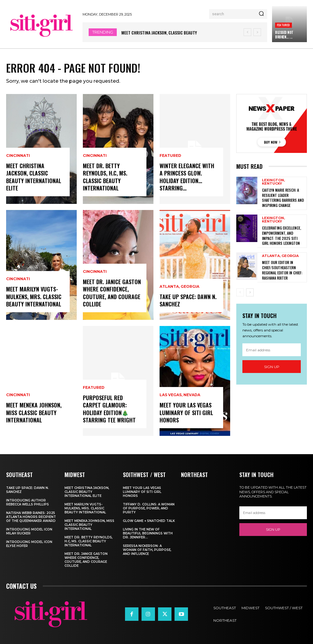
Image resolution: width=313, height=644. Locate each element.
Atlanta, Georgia (179, 287)
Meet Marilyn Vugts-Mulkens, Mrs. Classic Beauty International (34, 297)
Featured (284, 25)
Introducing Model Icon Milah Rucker (29, 531)
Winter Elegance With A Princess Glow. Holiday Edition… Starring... (189, 181)
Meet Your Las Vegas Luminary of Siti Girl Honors (186, 413)
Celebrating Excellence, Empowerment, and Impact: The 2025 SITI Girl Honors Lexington (283, 233)
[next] (257, 32)
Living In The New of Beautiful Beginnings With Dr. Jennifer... (148, 533)
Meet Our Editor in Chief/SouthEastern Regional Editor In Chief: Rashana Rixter (282, 267)
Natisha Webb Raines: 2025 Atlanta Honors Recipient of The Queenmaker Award (31, 517)
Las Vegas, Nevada (180, 396)
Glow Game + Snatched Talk (149, 521)
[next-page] (250, 289)
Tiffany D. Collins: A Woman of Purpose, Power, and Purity (149, 508)
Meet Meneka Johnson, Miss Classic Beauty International (34, 413)
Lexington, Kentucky (273, 182)
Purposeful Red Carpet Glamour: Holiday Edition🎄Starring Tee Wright (109, 409)
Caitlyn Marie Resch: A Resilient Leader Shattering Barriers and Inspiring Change (283, 197)
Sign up (272, 363)
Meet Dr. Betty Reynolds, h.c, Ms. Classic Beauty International (105, 177)
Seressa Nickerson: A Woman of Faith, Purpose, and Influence (147, 550)
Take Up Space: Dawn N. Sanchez (188, 300)
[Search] (261, 14)
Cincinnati (18, 157)
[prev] (247, 32)
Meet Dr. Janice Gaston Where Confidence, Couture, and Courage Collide (112, 293)
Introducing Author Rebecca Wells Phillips (28, 502)
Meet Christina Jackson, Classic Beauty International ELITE (33, 177)
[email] (272, 346)
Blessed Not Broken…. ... (284, 34)
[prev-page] (240, 289)
